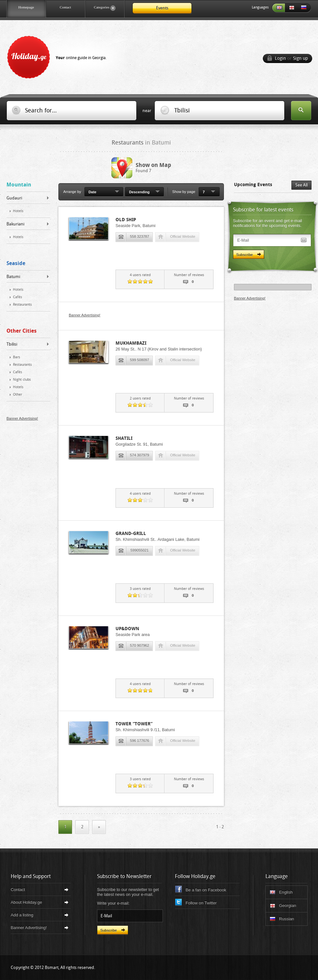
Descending (139, 192)
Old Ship (126, 220)
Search (301, 111)
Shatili (124, 438)
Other (18, 395)
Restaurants (22, 305)
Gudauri (14, 198)
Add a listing (22, 915)
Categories (100, 8)
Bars (17, 357)
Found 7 (153, 168)
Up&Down (127, 629)
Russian (304, 8)
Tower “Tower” (134, 724)
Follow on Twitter (201, 903)
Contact (65, 7)
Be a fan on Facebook (206, 890)
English (278, 8)
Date (92, 192)
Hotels (18, 211)
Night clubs (22, 380)
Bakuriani (15, 224)
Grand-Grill (131, 534)
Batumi (13, 277)
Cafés (18, 297)
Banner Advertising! (22, 418)
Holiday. (59, 56)
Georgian (291, 8)
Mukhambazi (131, 343)
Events (162, 8)
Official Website (183, 236)
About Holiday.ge (26, 902)
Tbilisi (12, 344)
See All (301, 185)
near (147, 111)
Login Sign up (291, 58)
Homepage (26, 7)
